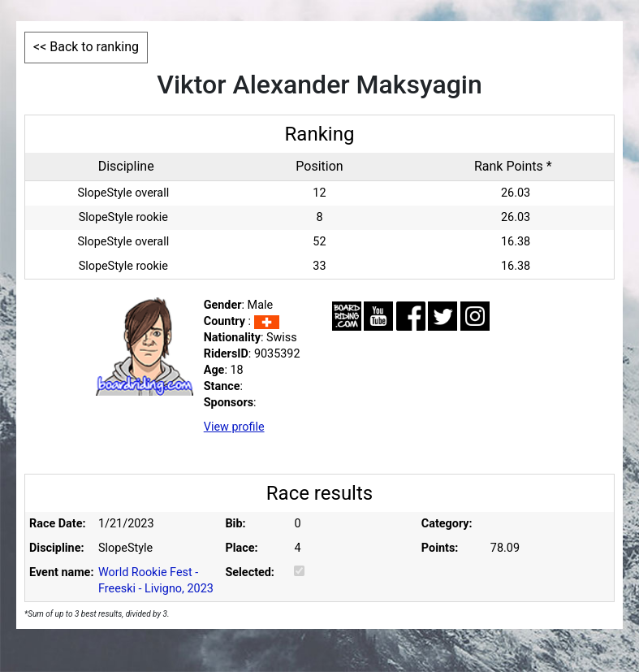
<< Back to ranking (86, 47)
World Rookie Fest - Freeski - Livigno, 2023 (156, 581)
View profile (234, 427)
